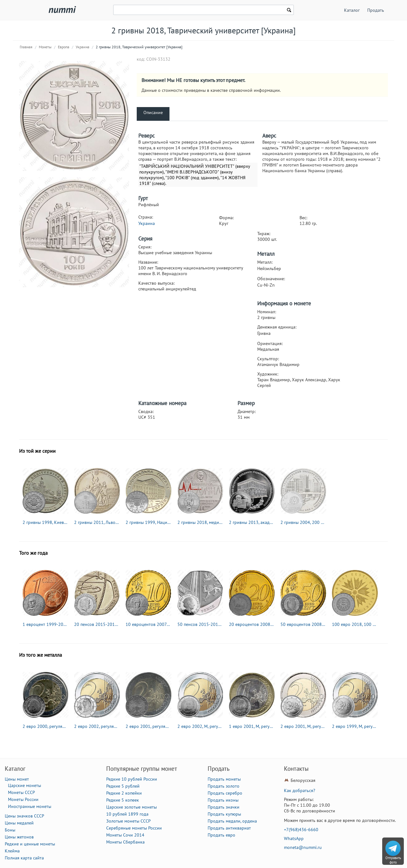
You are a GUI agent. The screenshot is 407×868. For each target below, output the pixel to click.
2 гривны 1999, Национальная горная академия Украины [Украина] (148, 522)
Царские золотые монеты (131, 807)
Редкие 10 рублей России (132, 779)
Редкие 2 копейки (124, 793)
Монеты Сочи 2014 (125, 835)
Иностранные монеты (30, 806)
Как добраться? (300, 790)
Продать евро (221, 835)
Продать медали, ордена (232, 821)
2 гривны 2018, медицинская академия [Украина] (200, 522)
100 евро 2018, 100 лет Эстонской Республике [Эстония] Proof (355, 624)
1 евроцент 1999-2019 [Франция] (45, 624)
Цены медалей (19, 823)
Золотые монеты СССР (128, 821)
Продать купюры (224, 814)
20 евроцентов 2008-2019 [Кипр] (252, 624)
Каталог (352, 10)
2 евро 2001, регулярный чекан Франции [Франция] (148, 726)
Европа (64, 47)
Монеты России (23, 799)
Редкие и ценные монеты (30, 844)
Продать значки (224, 807)
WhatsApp (294, 838)
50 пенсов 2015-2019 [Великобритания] (200, 624)
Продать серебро (225, 793)
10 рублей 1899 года (127, 814)
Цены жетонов (19, 837)
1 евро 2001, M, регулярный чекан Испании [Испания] (252, 726)
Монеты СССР (21, 792)
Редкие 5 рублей (123, 786)
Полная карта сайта (24, 858)
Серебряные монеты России (134, 828)
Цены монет (17, 779)
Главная (26, 47)
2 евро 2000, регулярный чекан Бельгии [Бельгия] (45, 726)
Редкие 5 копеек (123, 800)
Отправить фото (393, 860)
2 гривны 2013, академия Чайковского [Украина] (252, 522)
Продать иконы (223, 800)
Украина (83, 47)
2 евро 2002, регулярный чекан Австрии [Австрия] (97, 726)
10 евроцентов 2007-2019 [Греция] (148, 624)
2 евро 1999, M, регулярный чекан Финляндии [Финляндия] (355, 726)
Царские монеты (24, 785)
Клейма (12, 851)
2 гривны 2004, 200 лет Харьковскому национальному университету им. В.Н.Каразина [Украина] (303, 522)
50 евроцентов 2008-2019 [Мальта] (303, 624)
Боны (10, 830)
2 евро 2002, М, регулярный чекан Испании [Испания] (200, 726)
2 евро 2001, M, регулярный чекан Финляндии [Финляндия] (303, 726)
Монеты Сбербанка (125, 842)
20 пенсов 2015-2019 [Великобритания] (97, 624)
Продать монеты (224, 779)
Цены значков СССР (24, 816)
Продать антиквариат (229, 828)
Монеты (45, 47)
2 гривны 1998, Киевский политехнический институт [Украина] (45, 522)
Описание (153, 112)
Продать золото (224, 786)
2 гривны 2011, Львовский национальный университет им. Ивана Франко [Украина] (97, 522)
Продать (376, 10)
